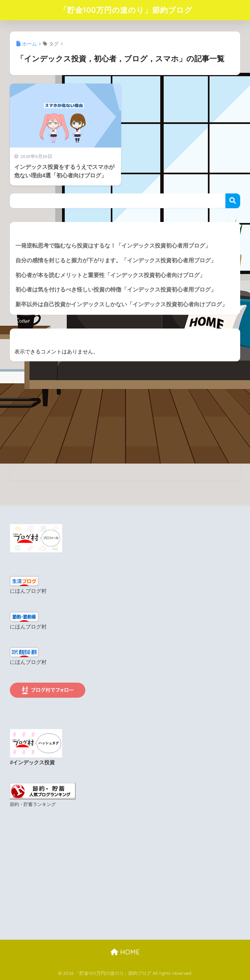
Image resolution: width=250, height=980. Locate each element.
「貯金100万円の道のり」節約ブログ (126, 10)
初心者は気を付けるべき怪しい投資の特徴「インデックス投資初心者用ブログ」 (116, 290)
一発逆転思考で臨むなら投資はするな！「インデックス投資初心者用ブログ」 (113, 246)
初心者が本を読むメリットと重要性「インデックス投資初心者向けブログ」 (110, 275)
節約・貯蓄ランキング (33, 804)
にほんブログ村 (28, 591)
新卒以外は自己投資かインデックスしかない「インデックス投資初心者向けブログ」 (121, 304)
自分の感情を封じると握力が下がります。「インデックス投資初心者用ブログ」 (116, 260)
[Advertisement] (125, 435)
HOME (125, 952)
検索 (233, 201)
